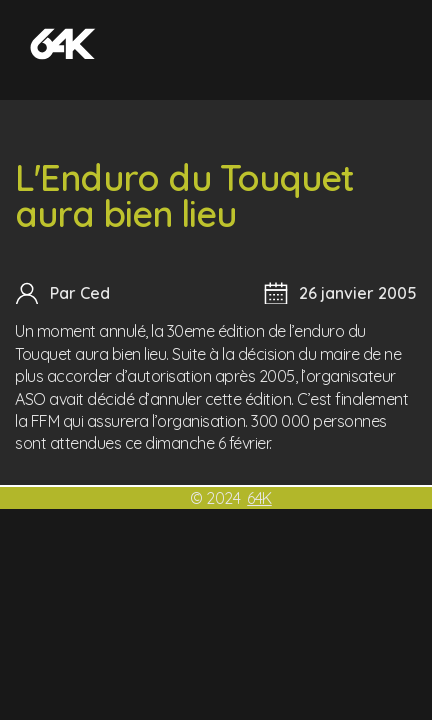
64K (259, 498)
